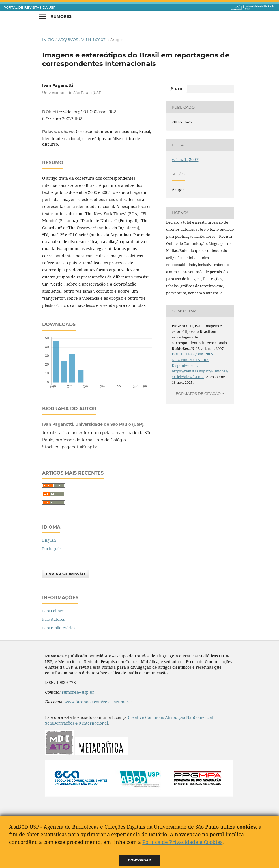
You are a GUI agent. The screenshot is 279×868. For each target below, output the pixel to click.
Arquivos (68, 40)
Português (52, 549)
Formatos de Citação (198, 393)
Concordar (140, 860)
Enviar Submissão (66, 574)
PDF (178, 89)
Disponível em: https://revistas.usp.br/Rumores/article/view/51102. (200, 371)
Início (48, 40)
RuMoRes (61, 16)
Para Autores (53, 619)
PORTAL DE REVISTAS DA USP (30, 8)
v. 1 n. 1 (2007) (94, 40)
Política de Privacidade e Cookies (182, 842)
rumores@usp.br (78, 692)
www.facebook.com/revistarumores (98, 702)
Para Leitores (54, 611)
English (49, 540)
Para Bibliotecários (59, 628)
